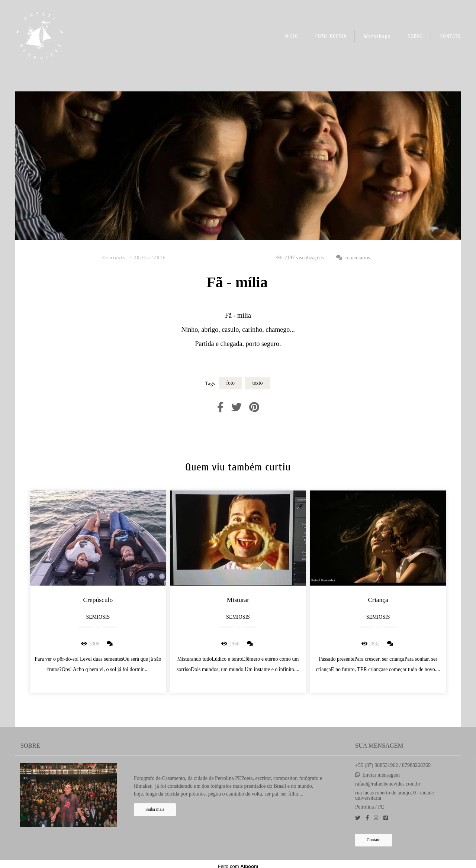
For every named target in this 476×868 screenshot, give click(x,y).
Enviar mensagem (381, 775)
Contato (374, 840)
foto (230, 383)
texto (257, 383)
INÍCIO (291, 36)
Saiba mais (155, 809)
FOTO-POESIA (331, 36)
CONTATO (451, 36)
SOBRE (415, 36)
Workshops (377, 36)
